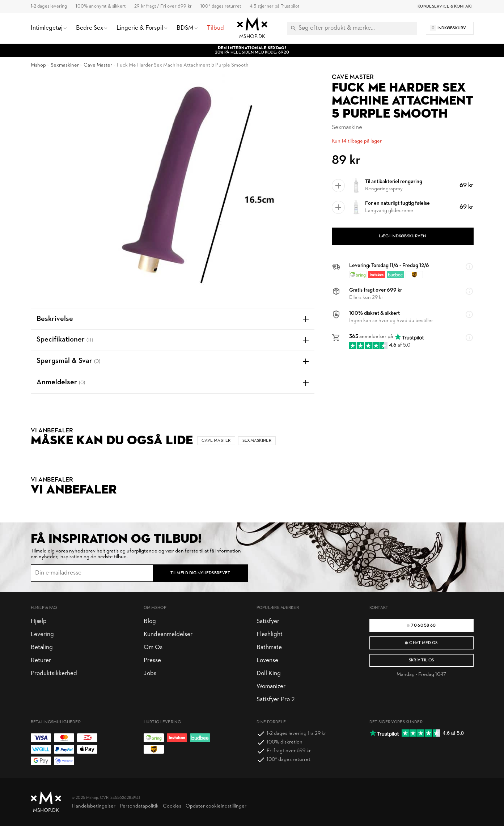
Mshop (38, 65)
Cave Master (98, 65)
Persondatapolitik (139, 806)
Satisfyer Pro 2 (276, 700)
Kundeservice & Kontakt (445, 7)
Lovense (267, 660)
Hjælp (39, 621)
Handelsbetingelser (94, 806)
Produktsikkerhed (54, 673)
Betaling (42, 647)
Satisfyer (268, 621)
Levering (42, 634)
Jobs (150, 673)
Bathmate (269, 647)
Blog (150, 621)
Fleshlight (270, 634)
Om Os (153, 647)
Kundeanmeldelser (168, 634)
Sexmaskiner (65, 65)
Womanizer (271, 687)
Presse (152, 660)
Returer (41, 660)
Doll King (269, 673)
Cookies (172, 806)
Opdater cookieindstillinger (216, 806)
